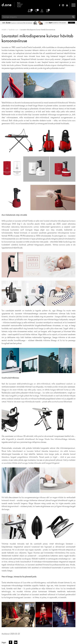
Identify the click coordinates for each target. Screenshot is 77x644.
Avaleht (4, 30)
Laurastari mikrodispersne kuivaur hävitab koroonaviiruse (38, 30)
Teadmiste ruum (13, 30)
